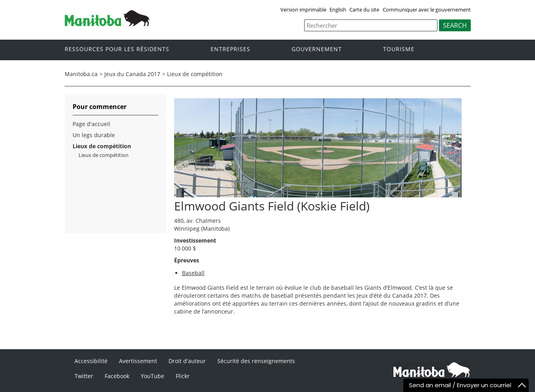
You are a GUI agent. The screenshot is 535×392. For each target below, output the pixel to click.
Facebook (117, 376)
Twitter (84, 376)
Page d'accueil (91, 124)
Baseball (193, 273)
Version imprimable (303, 10)
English (338, 10)
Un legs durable (94, 135)
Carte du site (364, 10)
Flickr (183, 376)
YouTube (152, 376)
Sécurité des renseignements (256, 361)
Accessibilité (91, 361)
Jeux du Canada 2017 (132, 74)
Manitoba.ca (81, 74)
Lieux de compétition (195, 74)
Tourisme (399, 49)
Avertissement (138, 361)
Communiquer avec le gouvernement (427, 10)
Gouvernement (317, 49)
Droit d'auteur (187, 361)
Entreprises (230, 49)
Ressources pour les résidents (117, 49)
